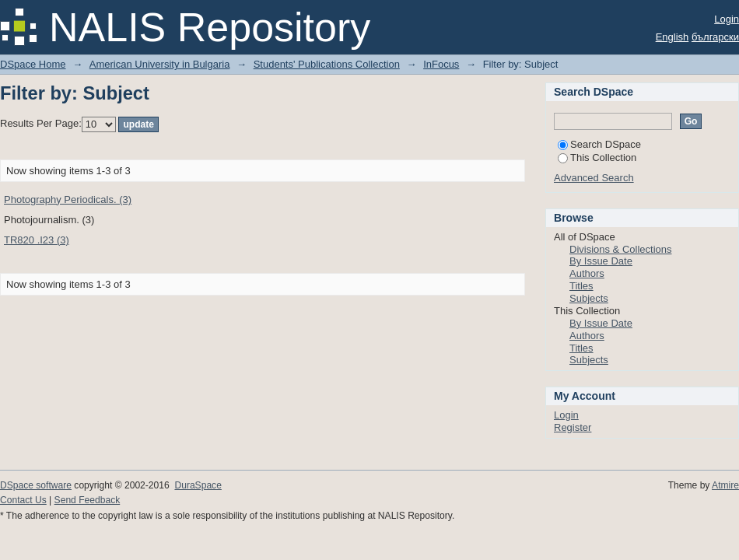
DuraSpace (198, 485)
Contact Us (23, 500)
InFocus (441, 64)
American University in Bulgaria (160, 64)
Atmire (725, 485)
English (672, 37)
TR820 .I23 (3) (37, 240)
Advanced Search (594, 178)
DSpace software (36, 485)
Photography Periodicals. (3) (68, 199)
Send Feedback (88, 500)
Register (573, 427)
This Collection (597, 157)
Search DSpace (599, 144)
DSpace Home (33, 64)
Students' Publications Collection (327, 64)
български (715, 37)
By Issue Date (601, 261)
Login (727, 19)
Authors (587, 273)
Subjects (589, 298)
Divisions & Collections (621, 249)
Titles (581, 286)
